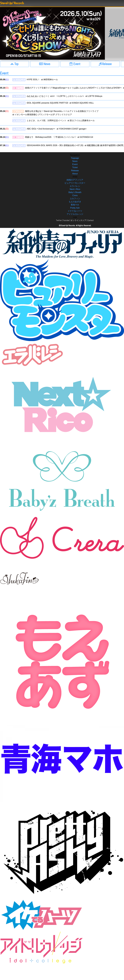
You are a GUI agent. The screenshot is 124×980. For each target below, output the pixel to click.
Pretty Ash (75, 208)
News (75, 161)
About (75, 174)
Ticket (75, 167)
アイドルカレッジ (75, 214)
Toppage (75, 158)
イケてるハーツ (75, 211)
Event (75, 164)
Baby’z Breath (75, 192)
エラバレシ (75, 186)
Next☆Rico (75, 189)
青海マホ (75, 205)
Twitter (59, 220)
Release (75, 171)
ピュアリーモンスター (75, 183)
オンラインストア (78, 220)
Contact (91, 220)
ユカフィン (75, 199)
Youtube (66, 220)
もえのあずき (75, 202)
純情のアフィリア (75, 180)
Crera (75, 195)
